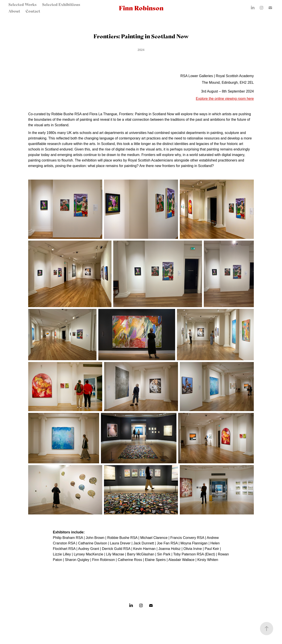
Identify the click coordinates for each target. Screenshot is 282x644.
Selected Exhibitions (61, 4)
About (14, 11)
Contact (33, 11)
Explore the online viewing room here (225, 99)
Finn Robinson (141, 8)
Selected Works (22, 4)
